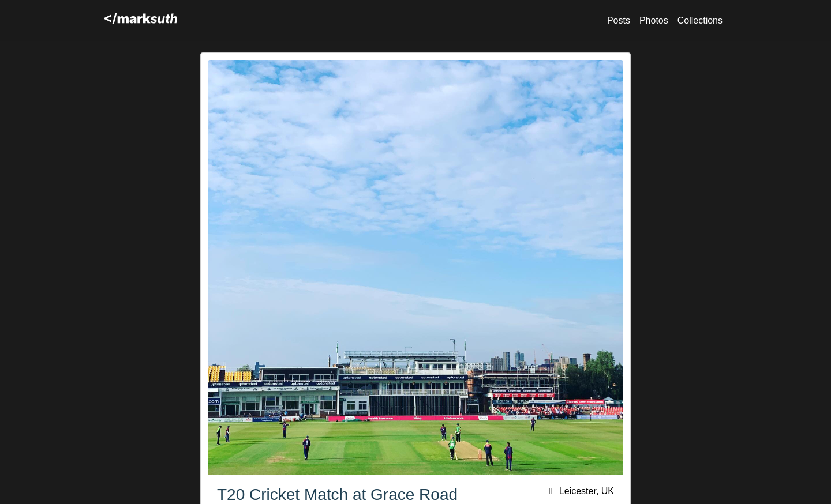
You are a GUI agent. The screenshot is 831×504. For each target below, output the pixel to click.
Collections (700, 20)
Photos (654, 20)
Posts (619, 20)
